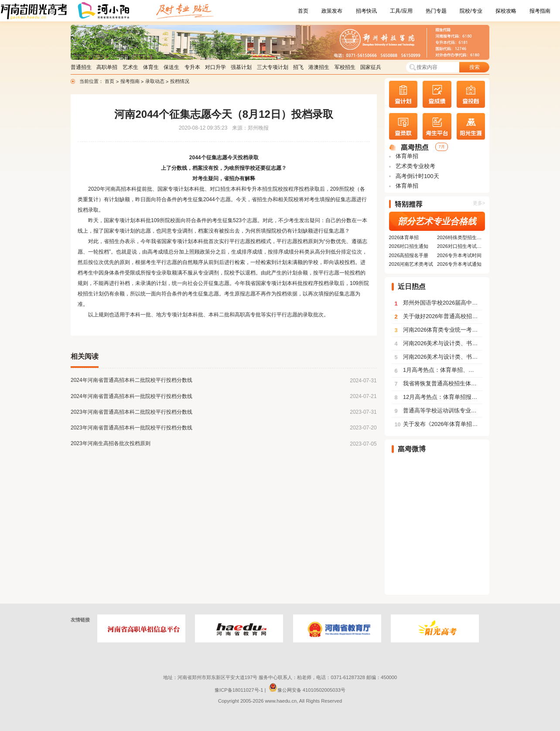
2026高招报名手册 (409, 255)
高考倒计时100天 (417, 176)
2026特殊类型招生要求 (461, 237)
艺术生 (130, 67)
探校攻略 (506, 11)
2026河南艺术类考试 (411, 264)
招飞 (298, 67)
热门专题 (436, 11)
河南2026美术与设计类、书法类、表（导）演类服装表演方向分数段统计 (438, 343)
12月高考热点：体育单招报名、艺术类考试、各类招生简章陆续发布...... (438, 397)
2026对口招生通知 (409, 246)
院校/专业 (471, 11)
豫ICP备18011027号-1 (239, 690)
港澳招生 (319, 67)
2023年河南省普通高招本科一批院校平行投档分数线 (131, 428)
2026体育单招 (404, 237)
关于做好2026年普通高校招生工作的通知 (438, 316)
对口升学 (215, 67)
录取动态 (155, 81)
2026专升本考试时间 (459, 255)
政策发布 (332, 11)
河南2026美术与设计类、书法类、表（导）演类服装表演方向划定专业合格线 (438, 357)
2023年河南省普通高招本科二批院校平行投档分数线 (131, 412)
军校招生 (345, 67)
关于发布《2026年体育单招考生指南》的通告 (438, 424)
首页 (303, 11)
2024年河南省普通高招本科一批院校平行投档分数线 (131, 396)
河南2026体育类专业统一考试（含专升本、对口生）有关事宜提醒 (438, 330)
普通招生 (81, 67)
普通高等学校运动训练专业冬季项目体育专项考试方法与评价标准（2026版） (438, 411)
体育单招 (406, 156)
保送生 (171, 67)
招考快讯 (366, 11)
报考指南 (540, 11)
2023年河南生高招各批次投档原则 (111, 443)
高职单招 (107, 67)
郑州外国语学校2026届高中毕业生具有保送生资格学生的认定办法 (438, 303)
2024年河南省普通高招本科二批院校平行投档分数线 (131, 380)
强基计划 (241, 67)
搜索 (475, 67)
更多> (479, 203)
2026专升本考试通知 (459, 264)
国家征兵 (371, 67)
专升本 (192, 67)
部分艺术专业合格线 (437, 221)
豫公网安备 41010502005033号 (307, 690)
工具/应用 (401, 11)
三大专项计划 (273, 67)
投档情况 (180, 81)
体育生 (151, 67)
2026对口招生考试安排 (461, 246)
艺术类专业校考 (415, 166)
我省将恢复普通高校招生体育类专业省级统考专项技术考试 (438, 384)
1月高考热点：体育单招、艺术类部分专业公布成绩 (438, 370)
